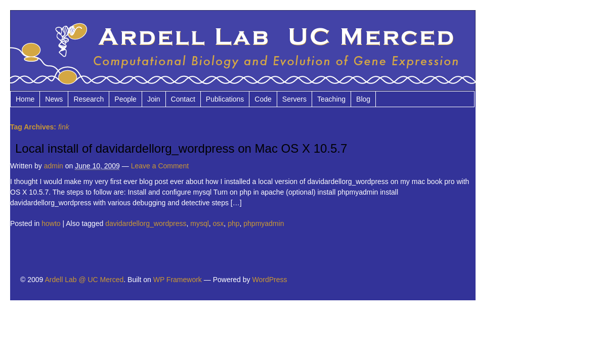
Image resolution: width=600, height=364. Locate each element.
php (233, 223)
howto (51, 223)
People (125, 99)
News (54, 99)
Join (154, 99)
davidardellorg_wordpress (146, 223)
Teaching (331, 99)
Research (89, 99)
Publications (225, 99)
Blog (363, 99)
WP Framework (178, 280)
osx (219, 223)
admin (54, 166)
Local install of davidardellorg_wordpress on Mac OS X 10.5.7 (181, 148)
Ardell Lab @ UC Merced (84, 280)
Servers (294, 99)
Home (25, 99)
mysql (200, 223)
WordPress (269, 280)
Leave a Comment (160, 166)
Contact (183, 99)
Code (263, 99)
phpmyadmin (264, 223)
